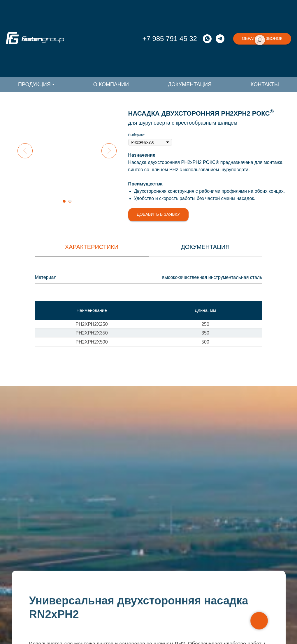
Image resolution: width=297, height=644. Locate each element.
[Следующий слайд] (109, 151)
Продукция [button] (34, 84)
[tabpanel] (148, 279)
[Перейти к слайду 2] (70, 201)
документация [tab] (205, 247)
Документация (190, 84)
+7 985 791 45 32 (170, 39)
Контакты (265, 84)
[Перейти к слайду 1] (64, 201)
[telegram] (220, 39)
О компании (111, 84)
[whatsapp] (207, 39)
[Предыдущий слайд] (25, 151)
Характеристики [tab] (92, 247)
